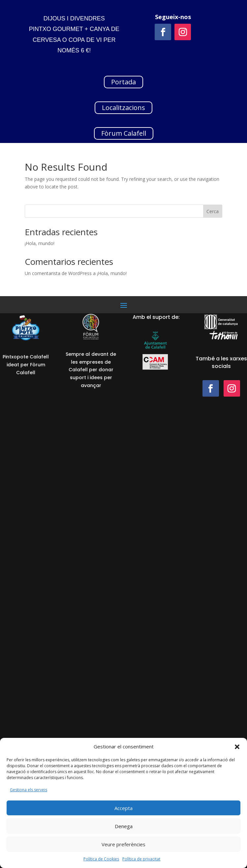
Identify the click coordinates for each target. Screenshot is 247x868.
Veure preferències (123, 844)
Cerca (213, 211)
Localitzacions (123, 108)
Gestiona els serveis (29, 790)
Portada (123, 82)
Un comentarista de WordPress (58, 273)
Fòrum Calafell (124, 133)
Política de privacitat (141, 859)
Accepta (123, 808)
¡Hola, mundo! (40, 243)
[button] (237, 747)
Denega (124, 826)
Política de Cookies (101, 859)
